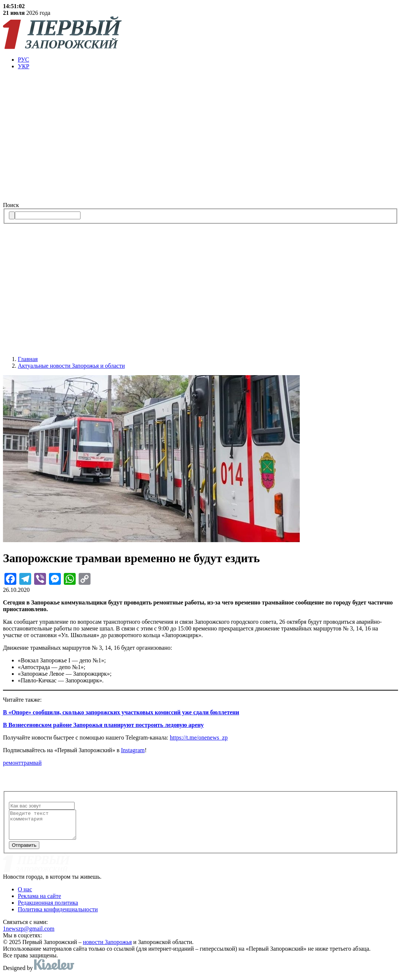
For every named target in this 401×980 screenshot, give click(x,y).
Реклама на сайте (39, 902)
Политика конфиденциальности (58, 915)
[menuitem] (208, 60)
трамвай (31, 763)
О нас (25, 895)
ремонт (12, 763)
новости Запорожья (108, 948)
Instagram (133, 750)
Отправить (24, 851)
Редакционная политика (48, 908)
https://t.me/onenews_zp (199, 738)
